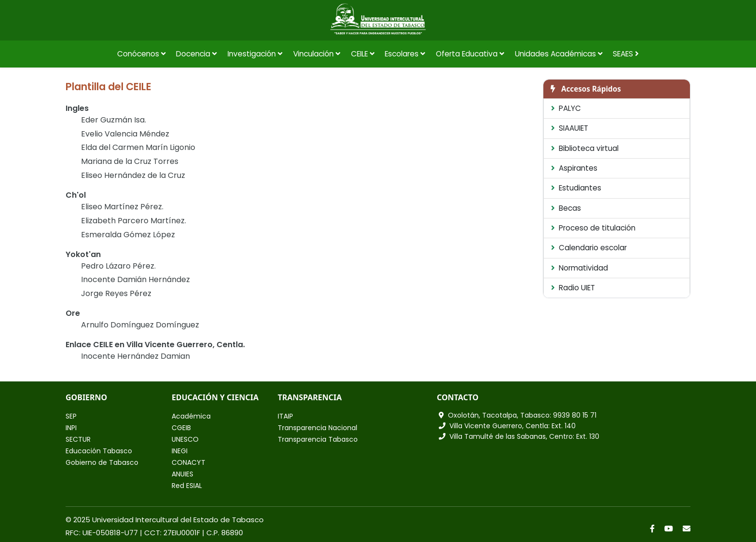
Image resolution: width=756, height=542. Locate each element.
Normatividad (580, 268)
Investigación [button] (255, 54)
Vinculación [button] (317, 54)
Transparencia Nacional (317, 428)
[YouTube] (669, 528)
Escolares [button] (405, 54)
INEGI (180, 451)
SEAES (626, 54)
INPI (71, 428)
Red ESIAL (187, 486)
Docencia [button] (196, 54)
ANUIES (182, 474)
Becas (566, 208)
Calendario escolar (589, 248)
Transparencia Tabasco (318, 439)
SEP (71, 416)
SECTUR (78, 439)
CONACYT (189, 462)
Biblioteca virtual (585, 148)
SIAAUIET (570, 128)
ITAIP (285, 416)
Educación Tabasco (99, 451)
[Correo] (687, 528)
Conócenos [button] (142, 54)
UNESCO (185, 439)
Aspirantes (574, 168)
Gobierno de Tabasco (102, 462)
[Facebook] (652, 528)
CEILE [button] (363, 54)
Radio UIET (573, 288)
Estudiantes (576, 188)
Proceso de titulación (593, 228)
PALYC (566, 108)
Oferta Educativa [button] (470, 54)
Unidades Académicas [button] (559, 54)
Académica (191, 416)
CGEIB (181, 428)
